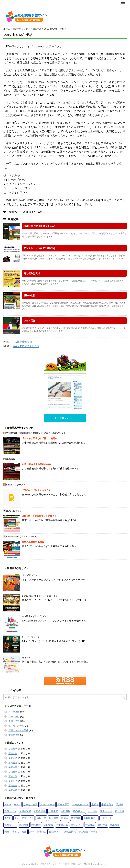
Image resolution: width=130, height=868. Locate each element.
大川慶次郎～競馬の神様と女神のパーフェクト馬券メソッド (36, 433)
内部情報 (66, 811)
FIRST (8, 804)
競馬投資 (102, 825)
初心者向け (79, 811)
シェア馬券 (29, 320)
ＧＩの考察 (14, 712)
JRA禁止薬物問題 (22, 342)
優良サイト (10, 811)
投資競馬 (54, 818)
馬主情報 (83, 832)
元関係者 (53, 811)
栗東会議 (13, 749)
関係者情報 (70, 832)
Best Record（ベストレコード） (22, 536)
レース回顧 (14, 717)
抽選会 (65, 818)
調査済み (42, 832)
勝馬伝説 (11, 459)
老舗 (7, 832)
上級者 (95, 804)
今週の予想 (14, 721)
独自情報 (48, 825)
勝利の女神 (29, 295)
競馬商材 (90, 825)
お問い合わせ (65, 418)
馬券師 (94, 832)
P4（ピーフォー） (31, 637)
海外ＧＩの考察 (16, 726)
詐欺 (32, 832)
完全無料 (119, 811)
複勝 (24, 832)
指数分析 (76, 818)
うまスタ (26, 658)
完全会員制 (106, 811)
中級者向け (107, 804)
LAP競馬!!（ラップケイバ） (36, 616)
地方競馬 (92, 811)
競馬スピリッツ (14, 511)
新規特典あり (91, 818)
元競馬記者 (25, 811)
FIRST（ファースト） (17, 485)
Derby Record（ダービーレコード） (40, 596)
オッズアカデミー (31, 575)
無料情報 (24, 825)
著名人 (16, 832)
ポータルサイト (80, 804)
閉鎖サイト (55, 832)
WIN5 (17, 804)
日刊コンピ (106, 818)
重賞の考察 (14, 735)
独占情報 (36, 825)
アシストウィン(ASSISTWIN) (39, 248)
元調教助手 (40, 811)
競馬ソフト (77, 825)
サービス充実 (30, 804)
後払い (8, 818)
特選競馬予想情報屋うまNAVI (39, 226)
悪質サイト (28, 818)
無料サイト (10, 825)
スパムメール (47, 804)
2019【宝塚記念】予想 (26, 346)
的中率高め (62, 825)
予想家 (120, 804)
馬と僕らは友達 (32, 273)
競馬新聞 (115, 825)
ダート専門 (63, 804)
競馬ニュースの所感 (18, 730)
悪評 (17, 818)
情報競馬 (41, 818)
